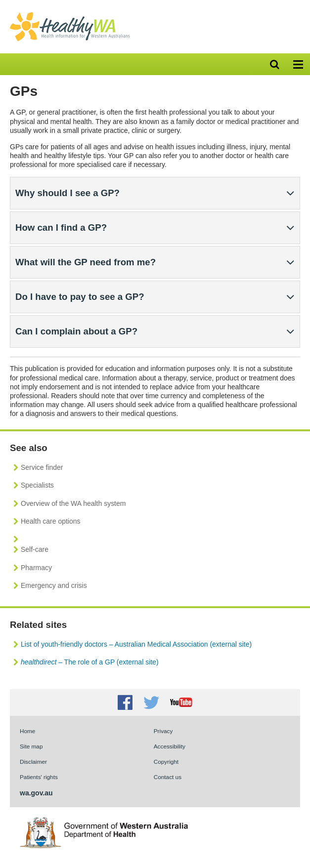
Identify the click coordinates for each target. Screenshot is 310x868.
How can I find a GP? (61, 227)
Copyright (166, 762)
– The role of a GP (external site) (90, 662)
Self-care (35, 549)
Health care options (51, 521)
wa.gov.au (36, 793)
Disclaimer (33, 762)
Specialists (37, 485)
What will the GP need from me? (86, 262)
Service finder (42, 467)
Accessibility (170, 746)
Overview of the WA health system (73, 503)
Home (27, 731)
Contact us (168, 777)
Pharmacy (36, 568)
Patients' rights (39, 777)
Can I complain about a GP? (76, 331)
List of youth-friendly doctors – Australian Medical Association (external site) (136, 644)
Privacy (163, 731)
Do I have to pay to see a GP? (80, 297)
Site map (31, 746)
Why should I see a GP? (67, 193)
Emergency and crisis (54, 585)
